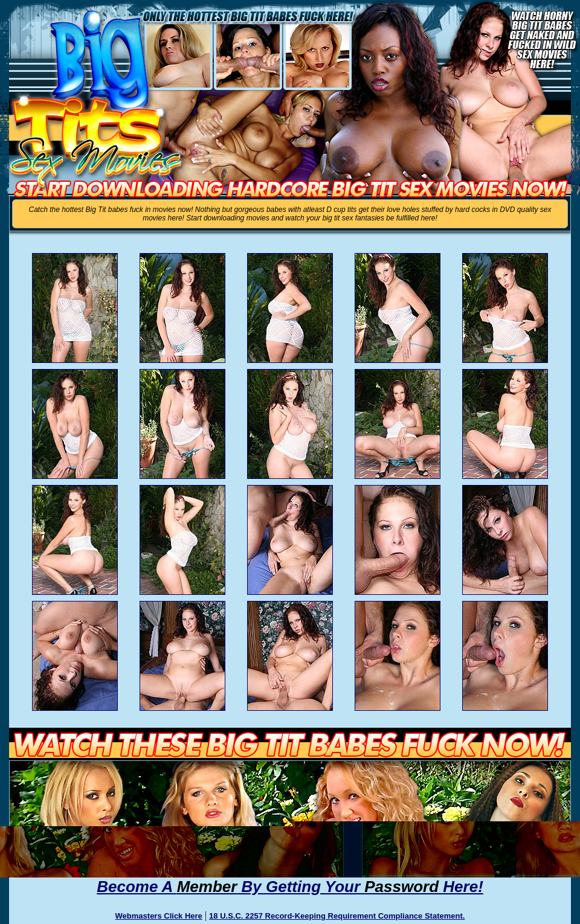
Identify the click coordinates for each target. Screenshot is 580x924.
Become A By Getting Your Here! (290, 887)
